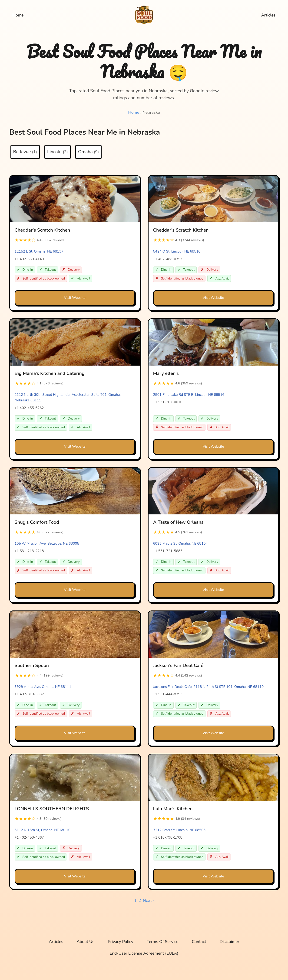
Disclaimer (233, 946)
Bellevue (25, 152)
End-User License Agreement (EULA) (144, 957)
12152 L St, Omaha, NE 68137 (39, 253)
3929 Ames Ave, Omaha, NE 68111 (43, 690)
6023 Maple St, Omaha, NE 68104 (180, 546)
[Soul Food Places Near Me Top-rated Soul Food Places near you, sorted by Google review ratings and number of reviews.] (144, 15)
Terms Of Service (163, 946)
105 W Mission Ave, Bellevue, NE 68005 (47, 546)
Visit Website (75, 299)
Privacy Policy (119, 946)
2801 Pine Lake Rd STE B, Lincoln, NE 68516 (189, 397)
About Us (83, 946)
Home (18, 15)
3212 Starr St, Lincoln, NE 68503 (179, 833)
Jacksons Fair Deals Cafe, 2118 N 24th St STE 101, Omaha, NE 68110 (209, 690)
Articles (268, 15)
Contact (202, 946)
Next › (148, 904)
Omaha (88, 152)
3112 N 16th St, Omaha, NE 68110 (43, 833)
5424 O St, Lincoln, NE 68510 (177, 253)
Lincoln (58, 152)
